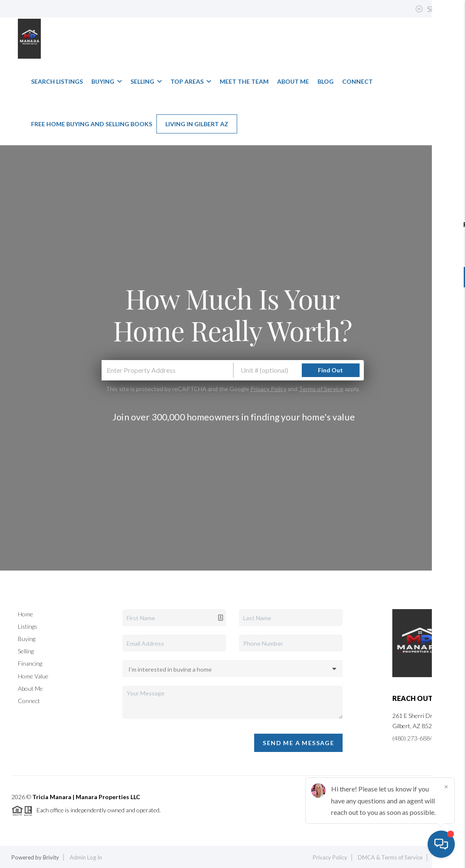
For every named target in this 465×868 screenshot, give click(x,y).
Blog (326, 81)
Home (26, 614)
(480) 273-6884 (413, 738)
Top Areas (191, 81)
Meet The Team (244, 81)
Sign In (432, 9)
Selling (146, 81)
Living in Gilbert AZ (197, 124)
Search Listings (57, 81)
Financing (30, 663)
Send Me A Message (298, 743)
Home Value (33, 676)
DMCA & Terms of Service (390, 857)
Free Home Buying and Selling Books (92, 124)
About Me (293, 81)
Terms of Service (321, 389)
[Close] (446, 786)
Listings (28, 626)
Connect (357, 81)
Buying (107, 81)
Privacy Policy (268, 389)
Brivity (51, 857)
